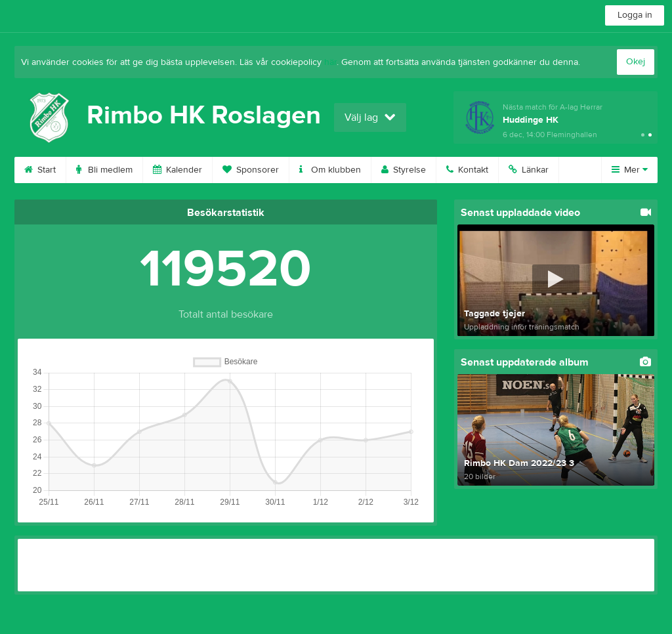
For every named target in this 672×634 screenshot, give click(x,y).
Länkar (529, 170)
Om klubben (330, 170)
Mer (630, 170)
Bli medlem (104, 170)
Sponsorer (251, 170)
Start (40, 170)
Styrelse (404, 170)
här (330, 62)
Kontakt (467, 170)
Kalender (178, 170)
